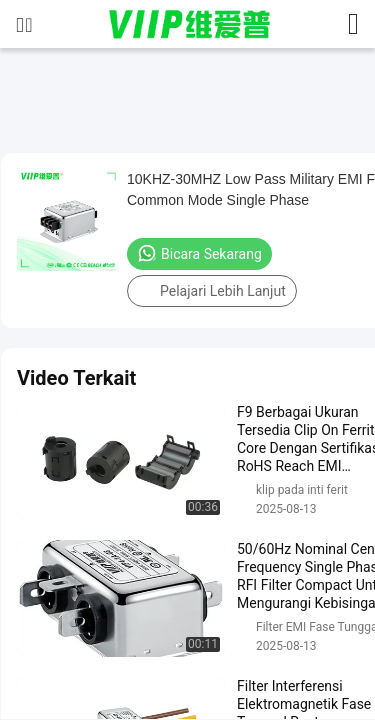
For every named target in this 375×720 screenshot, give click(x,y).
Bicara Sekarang (199, 253)
